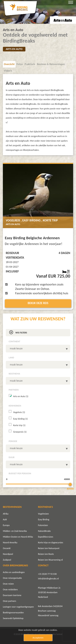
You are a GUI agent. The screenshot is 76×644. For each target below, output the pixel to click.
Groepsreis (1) (20, 432)
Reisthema (14, 374)
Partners (14, 390)
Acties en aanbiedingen (14, 572)
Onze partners (10, 601)
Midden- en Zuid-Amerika (15, 531)
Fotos (20, 64)
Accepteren (38, 638)
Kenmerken (15, 406)
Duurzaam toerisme (12, 595)
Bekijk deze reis (38, 303)
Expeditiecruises (46, 537)
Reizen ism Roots (46, 554)
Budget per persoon (20, 473)
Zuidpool (7, 560)
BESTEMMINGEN (12, 507)
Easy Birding (44, 519)
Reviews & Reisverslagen (51, 64)
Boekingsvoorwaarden (13, 613)
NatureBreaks (44, 531)
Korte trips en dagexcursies (51, 543)
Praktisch (30, 64)
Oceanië (7, 548)
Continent (14, 341)
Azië (5, 519)
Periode (13, 441)
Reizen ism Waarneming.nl (51, 560)
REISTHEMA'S (46, 507)
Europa (6, 525)
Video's (8, 71)
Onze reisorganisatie (12, 578)
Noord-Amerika (10, 543)
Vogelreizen (43, 514)
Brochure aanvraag (47, 611)
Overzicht (9, 64)
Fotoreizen (43, 525)
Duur (12, 457)
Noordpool (8, 554)
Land (11, 358)
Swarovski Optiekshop (13, 618)
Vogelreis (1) (19, 412)
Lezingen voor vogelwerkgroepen (18, 607)
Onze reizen (8, 584)
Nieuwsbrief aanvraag (48, 615)
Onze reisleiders (10, 590)
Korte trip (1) (19, 425)
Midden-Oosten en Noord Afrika (18, 537)
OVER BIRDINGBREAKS (15, 565)
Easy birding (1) (20, 419)
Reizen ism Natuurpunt (49, 548)
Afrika (6, 514)
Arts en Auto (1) (21, 396)
